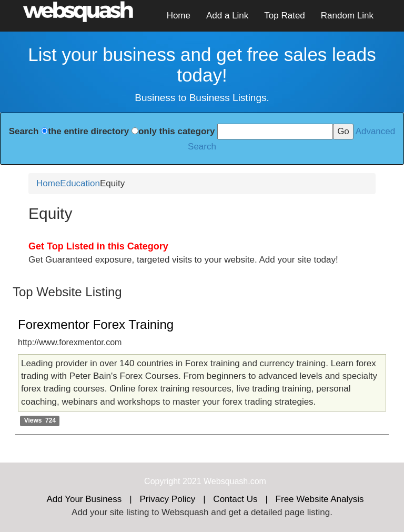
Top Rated (285, 16)
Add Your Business (84, 499)
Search (24, 131)
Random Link (347, 16)
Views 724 (40, 420)
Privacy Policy (167, 499)
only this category (176, 131)
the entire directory (88, 131)
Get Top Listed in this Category (98, 246)
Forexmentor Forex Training (96, 324)
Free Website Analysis (320, 499)
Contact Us (235, 499)
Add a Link (227, 16)
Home (179, 16)
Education (80, 183)
